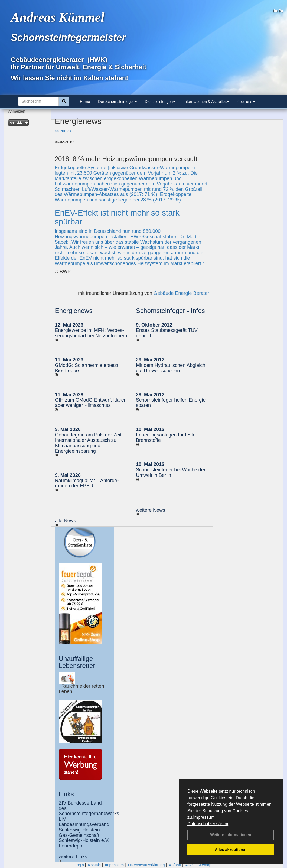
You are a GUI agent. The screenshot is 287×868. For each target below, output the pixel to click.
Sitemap (204, 865)
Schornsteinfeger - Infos (170, 311)
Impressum (204, 817)
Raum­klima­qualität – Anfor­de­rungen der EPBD (87, 483)
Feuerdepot (71, 846)
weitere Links (73, 858)
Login (79, 865)
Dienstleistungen (160, 102)
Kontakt (94, 865)
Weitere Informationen (231, 835)
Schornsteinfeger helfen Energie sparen (171, 403)
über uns (246, 102)
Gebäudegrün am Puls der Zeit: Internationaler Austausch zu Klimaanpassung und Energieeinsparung (89, 443)
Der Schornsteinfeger (117, 102)
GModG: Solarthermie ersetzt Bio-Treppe (87, 368)
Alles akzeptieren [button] (231, 850)
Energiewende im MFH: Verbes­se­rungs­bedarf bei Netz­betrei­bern (91, 333)
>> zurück (63, 131)
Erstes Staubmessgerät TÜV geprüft (167, 333)
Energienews (74, 311)
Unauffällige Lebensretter (77, 662)
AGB (189, 865)
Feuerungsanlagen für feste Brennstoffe (166, 438)
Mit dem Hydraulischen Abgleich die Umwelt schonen (171, 368)
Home (85, 102)
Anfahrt (175, 865)
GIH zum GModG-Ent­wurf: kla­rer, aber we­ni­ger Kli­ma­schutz (91, 403)
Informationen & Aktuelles (206, 102)
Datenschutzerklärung (208, 824)
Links (66, 794)
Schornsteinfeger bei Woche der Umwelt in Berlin (171, 472)
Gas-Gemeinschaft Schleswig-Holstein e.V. (84, 838)
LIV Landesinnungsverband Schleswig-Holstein (84, 824)
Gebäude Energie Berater (181, 293)
